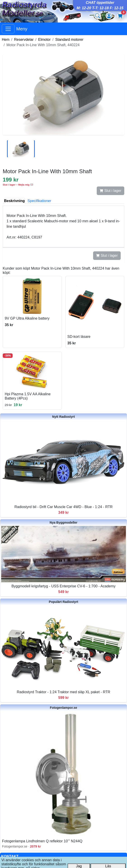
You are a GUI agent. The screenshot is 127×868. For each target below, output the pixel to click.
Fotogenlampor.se (64, 708)
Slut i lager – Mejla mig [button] (18, 185)
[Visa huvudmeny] (8, 29)
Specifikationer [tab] (39, 201)
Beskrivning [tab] (14, 201)
